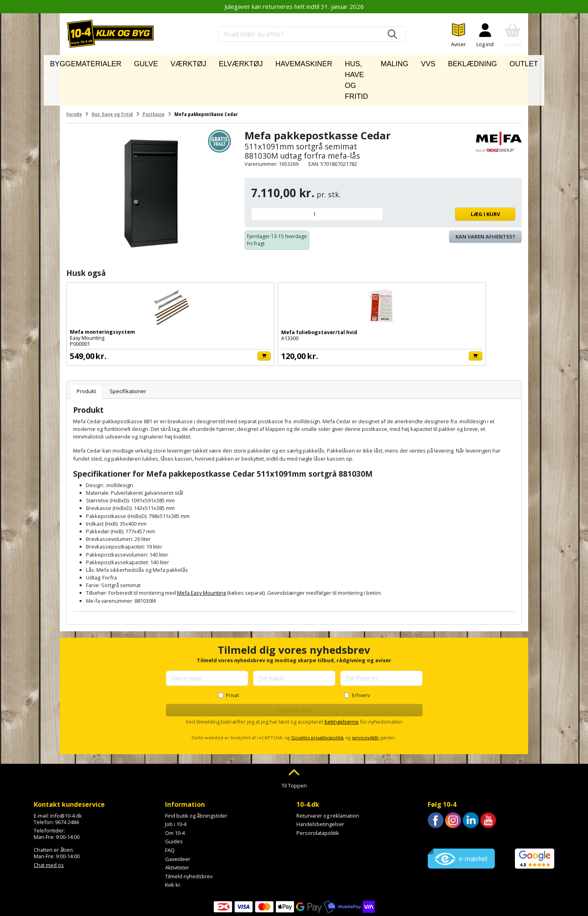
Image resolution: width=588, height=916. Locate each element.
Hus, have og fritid (340, 62)
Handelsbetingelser (320, 787)
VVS (419, 62)
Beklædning (453, 62)
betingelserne (342, 685)
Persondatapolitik (318, 796)
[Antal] (317, 178)
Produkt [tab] (86, 355)
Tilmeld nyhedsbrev (189, 840)
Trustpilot (439, 802)
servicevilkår (365, 701)
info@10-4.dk (66, 779)
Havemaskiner (276, 62)
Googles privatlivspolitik (317, 701)
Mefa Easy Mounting (201, 557)
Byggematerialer (111, 62)
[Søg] (392, 34)
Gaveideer (178, 822)
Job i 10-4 (176, 787)
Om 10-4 (175, 796)
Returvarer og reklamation (328, 779)
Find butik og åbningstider (196, 779)
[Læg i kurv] (144, 319)
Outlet (493, 62)
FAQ (170, 814)
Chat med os (49, 828)
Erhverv (361, 659)
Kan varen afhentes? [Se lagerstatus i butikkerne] (485, 200)
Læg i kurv (451, 177)
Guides (174, 805)
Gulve (157, 62)
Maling (392, 62)
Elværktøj (228, 62)
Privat (232, 659)
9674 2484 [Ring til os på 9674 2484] (67, 785)
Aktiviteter (177, 831)
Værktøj (189, 62)
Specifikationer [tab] (128, 355)
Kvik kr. (173, 849)
